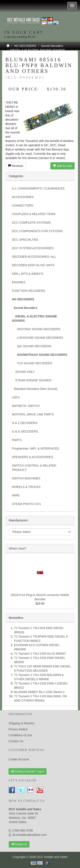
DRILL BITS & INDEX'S (28, 274)
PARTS (17, 440)
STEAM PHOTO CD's (26, 504)
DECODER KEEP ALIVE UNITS (33, 265)
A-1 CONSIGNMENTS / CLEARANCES (38, 188)
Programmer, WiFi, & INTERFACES (36, 448)
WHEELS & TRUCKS (26, 487)
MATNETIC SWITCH (26, 406)
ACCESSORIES (23, 197)
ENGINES (19, 282)
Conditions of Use (20, 735)
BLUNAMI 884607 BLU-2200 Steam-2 (39, 692)
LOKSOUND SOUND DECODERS (38, 338)
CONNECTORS (23, 205)
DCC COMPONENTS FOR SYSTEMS (37, 231)
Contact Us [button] (19, 844)
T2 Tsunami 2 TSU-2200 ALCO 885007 (40, 654)
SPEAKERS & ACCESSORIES (33, 457)
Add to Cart (63, 166)
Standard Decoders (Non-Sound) (35, 389)
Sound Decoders (52, 46)
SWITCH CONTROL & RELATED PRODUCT (34, 468)
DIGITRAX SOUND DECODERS (36, 329)
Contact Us (16, 741)
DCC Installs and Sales (52, 857)
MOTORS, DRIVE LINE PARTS (33, 414)
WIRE (16, 495)
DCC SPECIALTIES (25, 240)
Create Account (19, 759)
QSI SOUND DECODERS (32, 346)
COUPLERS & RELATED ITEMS (34, 214)
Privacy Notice (18, 729)
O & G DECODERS (25, 431)
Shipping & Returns (21, 723)
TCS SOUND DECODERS (32, 363)
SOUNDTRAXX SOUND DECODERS (35, 54)
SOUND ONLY (23, 372)
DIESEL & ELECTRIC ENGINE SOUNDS (38, 50)
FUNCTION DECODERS (29, 291)
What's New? (17, 548)
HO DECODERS (25, 46)
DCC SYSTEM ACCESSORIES (33, 248)
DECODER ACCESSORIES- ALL (34, 257)
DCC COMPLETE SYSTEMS (31, 223)
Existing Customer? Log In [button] (28, 771)
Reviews (16, 166)
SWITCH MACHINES (26, 478)
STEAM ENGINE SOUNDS (32, 380)
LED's (16, 397)
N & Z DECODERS (25, 423)
